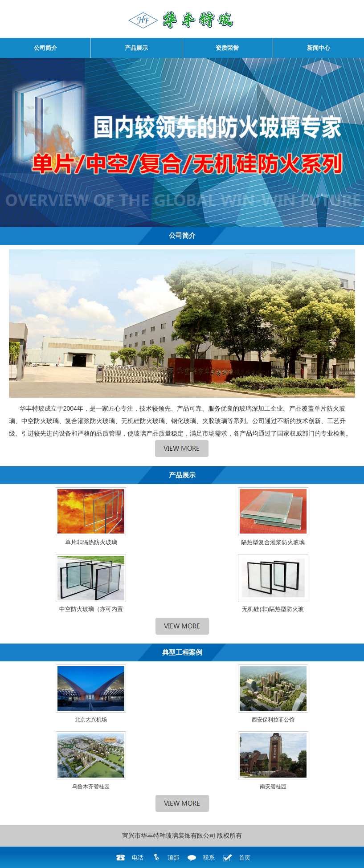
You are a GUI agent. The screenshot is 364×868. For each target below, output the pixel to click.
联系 (209, 858)
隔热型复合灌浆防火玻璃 (273, 542)
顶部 (173, 858)
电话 (138, 858)
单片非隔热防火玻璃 (91, 542)
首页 (245, 858)
